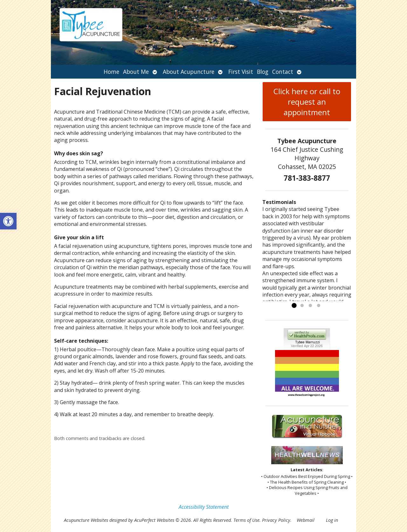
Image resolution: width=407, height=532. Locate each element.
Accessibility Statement (204, 507)
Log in (332, 520)
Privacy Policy (276, 520)
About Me (136, 72)
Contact (283, 72)
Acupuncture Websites (86, 520)
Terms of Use (246, 520)
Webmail (306, 520)
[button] (8, 221)
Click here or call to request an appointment (307, 102)
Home (111, 72)
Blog (263, 72)
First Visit (241, 72)
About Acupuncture (189, 72)
